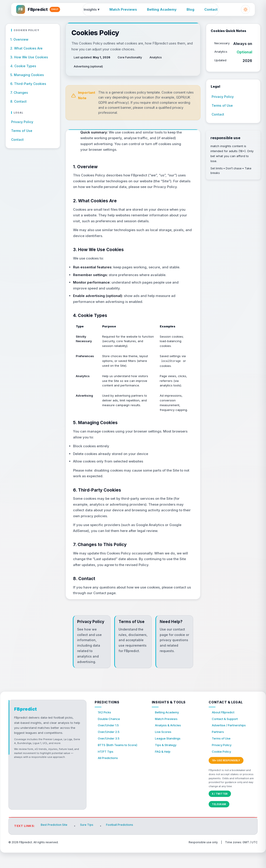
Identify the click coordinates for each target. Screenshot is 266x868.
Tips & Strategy (167, 760)
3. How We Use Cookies (29, 57)
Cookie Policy (223, 768)
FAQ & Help (164, 768)
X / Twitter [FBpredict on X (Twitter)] (220, 811)
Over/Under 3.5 (110, 753)
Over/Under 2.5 (110, 746)
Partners (219, 746)
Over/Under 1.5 (109, 738)
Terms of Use (23, 131)
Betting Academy (162, 10)
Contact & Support (226, 731)
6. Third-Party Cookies (28, 83)
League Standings (170, 753)
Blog (191, 10)
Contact (211, 10)
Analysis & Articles (170, 738)
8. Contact (18, 101)
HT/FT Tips (107, 768)
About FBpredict (224, 724)
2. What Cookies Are (26, 48)
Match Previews (123, 10)
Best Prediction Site (55, 842)
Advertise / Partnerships (231, 738)
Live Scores (164, 746)
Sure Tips (89, 842)
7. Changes (19, 92)
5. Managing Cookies (27, 75)
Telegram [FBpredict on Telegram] (219, 821)
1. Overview (19, 39)
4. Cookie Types (23, 66)
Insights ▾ (92, 10)
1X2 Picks (105, 724)
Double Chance (110, 731)
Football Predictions (123, 842)
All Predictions (109, 775)
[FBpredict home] (40, 10)
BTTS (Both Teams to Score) (120, 760)
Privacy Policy (23, 122)
